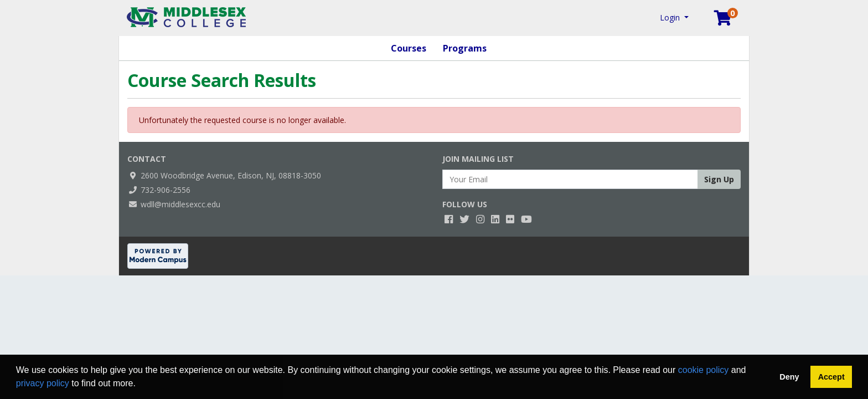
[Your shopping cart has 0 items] (724, 21)
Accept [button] (831, 377)
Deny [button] (789, 377)
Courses (409, 48)
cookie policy (704, 370)
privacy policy (43, 383)
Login (671, 17)
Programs (465, 48)
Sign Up (719, 179)
